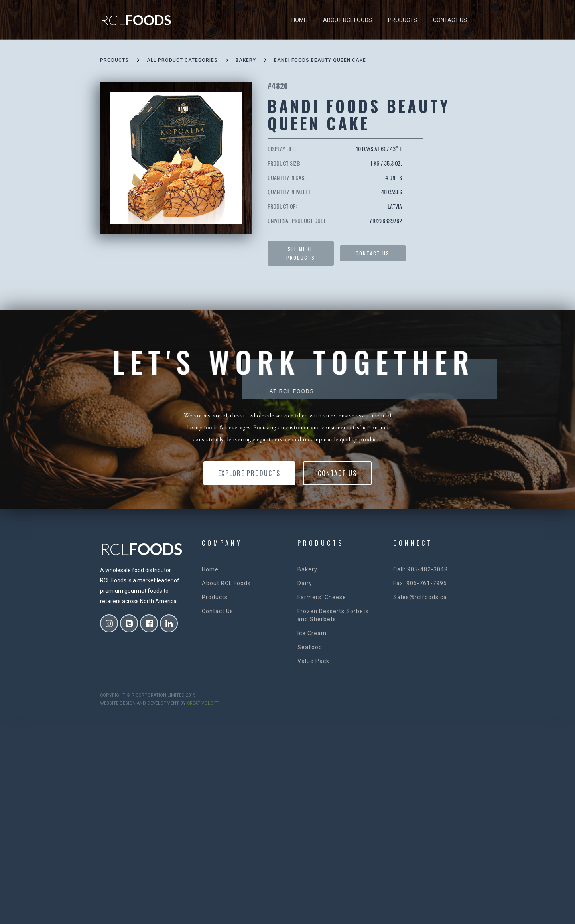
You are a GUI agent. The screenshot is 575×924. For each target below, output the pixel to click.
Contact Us (450, 20)
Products (403, 20)
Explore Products (249, 473)
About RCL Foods (348, 20)
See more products (301, 253)
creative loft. (203, 703)
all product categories (182, 60)
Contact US (373, 253)
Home (299, 20)
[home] (136, 20)
